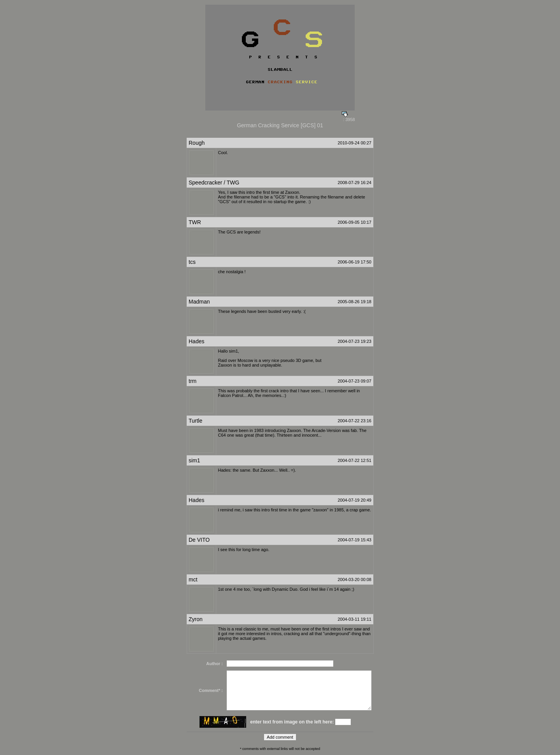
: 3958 (348, 118)
